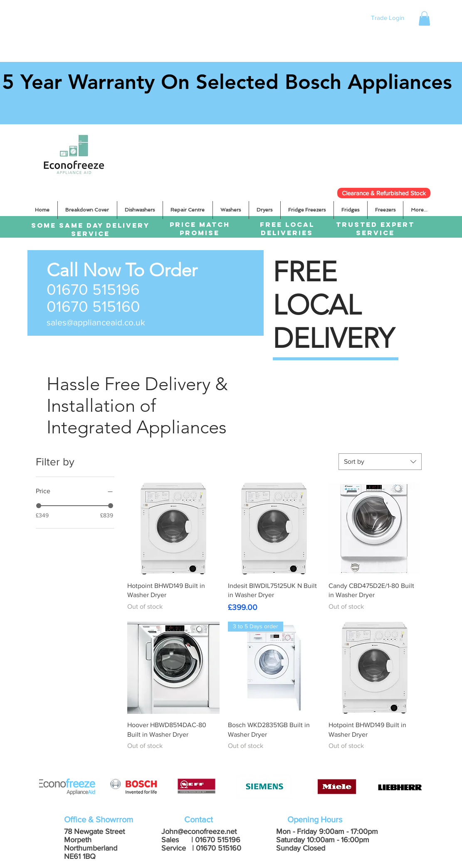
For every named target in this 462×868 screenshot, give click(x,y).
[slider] (39, 506)
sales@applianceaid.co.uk (96, 322)
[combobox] (380, 462)
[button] (424, 18)
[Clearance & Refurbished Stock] (384, 193)
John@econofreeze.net (199, 831)
